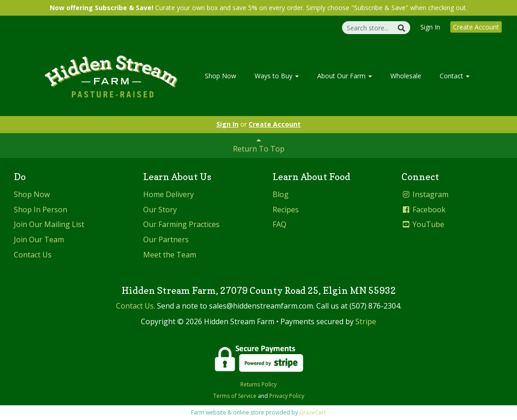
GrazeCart (313, 412)
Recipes (286, 210)
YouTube (423, 224)
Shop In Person (41, 210)
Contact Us (33, 255)
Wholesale (406, 76)
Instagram (425, 194)
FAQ (279, 224)
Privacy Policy (287, 396)
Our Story (160, 210)
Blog (281, 194)
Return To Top (259, 145)
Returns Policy (258, 384)
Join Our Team (39, 239)
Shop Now (221, 76)
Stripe (366, 321)
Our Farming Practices (181, 224)
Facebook (424, 210)
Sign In (430, 27)
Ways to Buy (277, 76)
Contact (455, 76)
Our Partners (166, 239)
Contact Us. (136, 306)
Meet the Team (170, 255)
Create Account (476, 27)
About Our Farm (345, 76)
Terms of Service (235, 396)
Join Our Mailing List (49, 224)
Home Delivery (168, 194)
